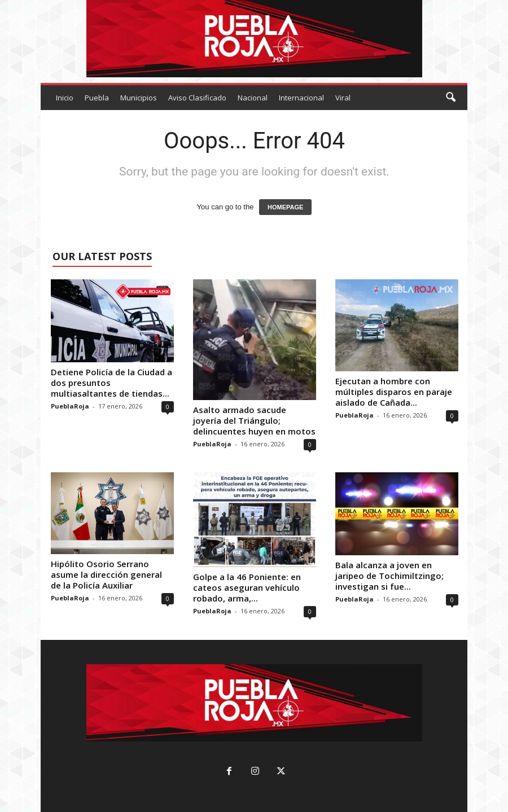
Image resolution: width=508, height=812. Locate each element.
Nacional (253, 98)
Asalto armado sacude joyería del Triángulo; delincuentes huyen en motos (254, 420)
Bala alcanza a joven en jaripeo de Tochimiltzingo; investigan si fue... (389, 576)
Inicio (65, 98)
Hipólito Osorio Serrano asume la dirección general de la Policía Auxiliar (106, 574)
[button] (450, 98)
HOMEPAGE (285, 207)
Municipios (139, 98)
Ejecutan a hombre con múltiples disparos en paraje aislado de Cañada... (394, 392)
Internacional (301, 98)
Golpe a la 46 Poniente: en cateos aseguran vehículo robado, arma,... (247, 587)
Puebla (97, 98)
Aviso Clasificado (197, 98)
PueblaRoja (70, 406)
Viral (343, 98)
